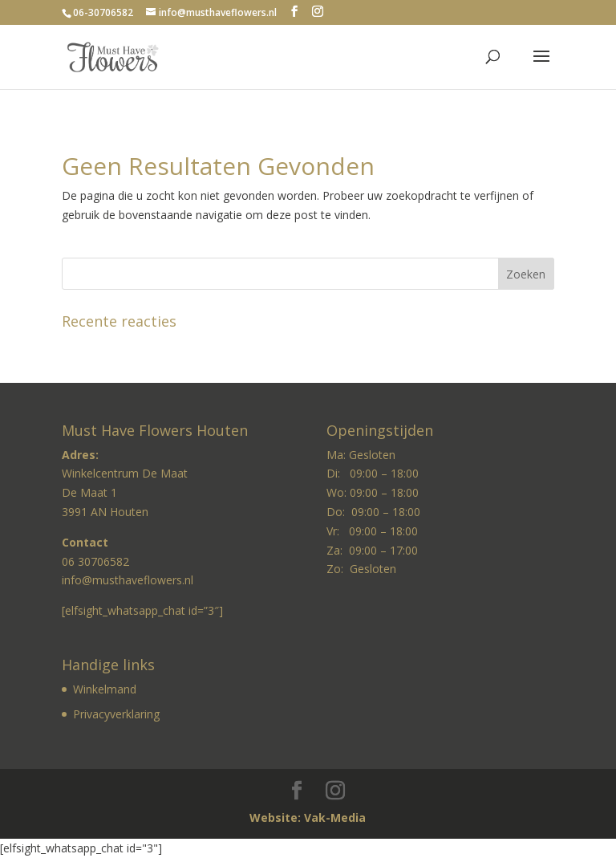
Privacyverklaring (116, 714)
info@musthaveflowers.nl (128, 580)
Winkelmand (105, 689)
